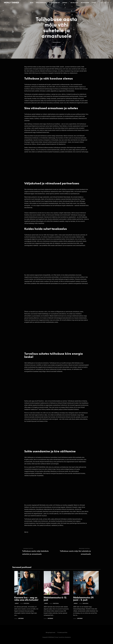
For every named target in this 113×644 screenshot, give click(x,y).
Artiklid (65, 3)
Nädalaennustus (41, 3)
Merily (17, 603)
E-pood (94, 3)
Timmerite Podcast (54, 3)
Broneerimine (85, 3)
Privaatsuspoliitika (62, 632)
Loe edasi (21, 619)
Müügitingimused (50, 632)
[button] (102, 3)
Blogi (32, 3)
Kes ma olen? (74, 3)
